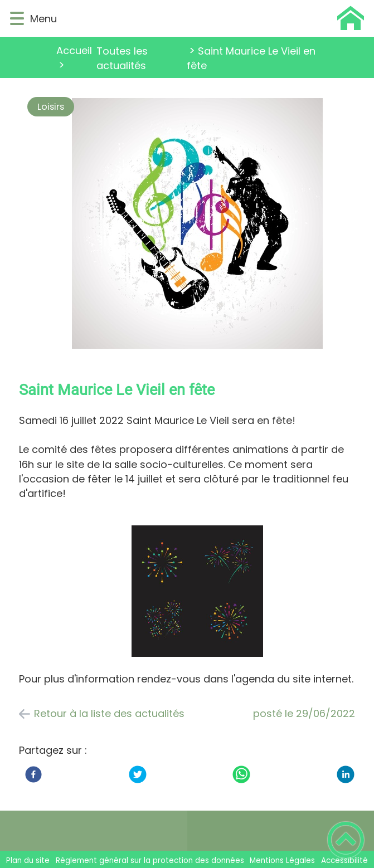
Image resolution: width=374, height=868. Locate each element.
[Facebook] (33, 774)
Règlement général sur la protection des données (150, 860)
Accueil (74, 50)
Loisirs (51, 107)
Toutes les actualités (122, 58)
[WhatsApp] (241, 774)
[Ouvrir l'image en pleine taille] (197, 225)
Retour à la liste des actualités (109, 713)
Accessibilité (344, 860)
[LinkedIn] (346, 774)
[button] (17, 19)
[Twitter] (138, 774)
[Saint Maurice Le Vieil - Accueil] (212, 18)
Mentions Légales (282, 860)
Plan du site (28, 860)
